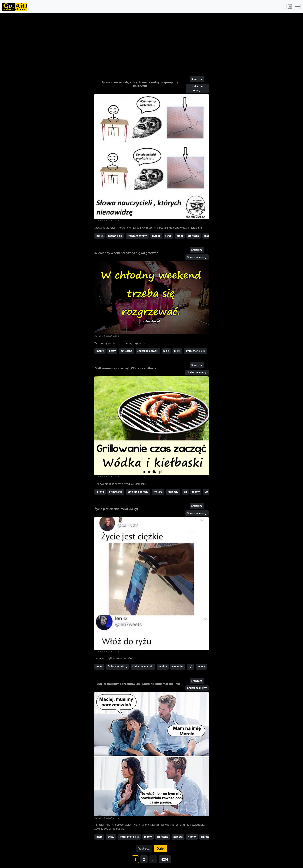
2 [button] (144, 859)
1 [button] (135, 859)
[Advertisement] (142, 43)
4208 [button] (165, 859)
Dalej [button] (161, 848)
